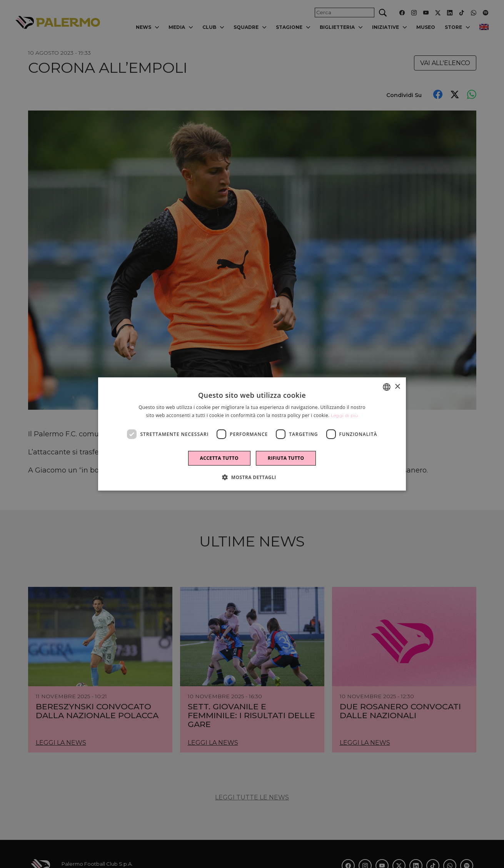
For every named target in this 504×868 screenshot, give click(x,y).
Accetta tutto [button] (219, 458)
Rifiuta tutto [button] (286, 458)
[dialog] (252, 434)
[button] (252, 477)
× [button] (397, 386)
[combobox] (387, 387)
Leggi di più (345, 415)
